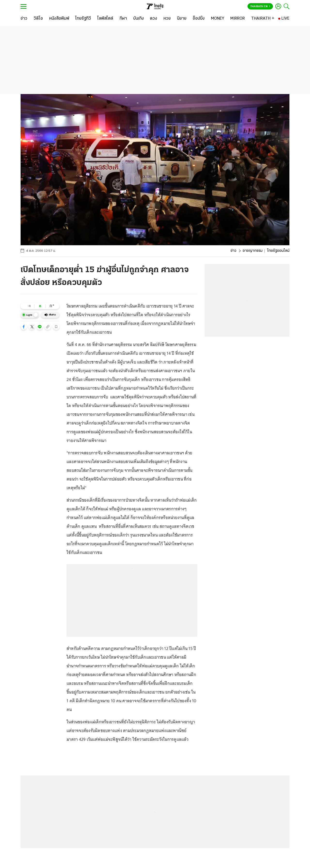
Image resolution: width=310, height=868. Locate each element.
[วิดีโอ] (38, 19)
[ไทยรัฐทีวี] (83, 19)
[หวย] (167, 19)
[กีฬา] (123, 19)
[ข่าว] (24, 19)
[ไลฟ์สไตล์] (105, 19)
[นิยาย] (182, 19)
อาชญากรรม (253, 251)
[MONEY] (218, 19)
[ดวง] (154, 19)
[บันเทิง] (139, 19)
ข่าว (233, 251)
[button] (24, 327)
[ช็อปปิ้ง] (199, 19)
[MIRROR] (238, 19)
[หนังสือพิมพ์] (59, 19)
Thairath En (260, 7)
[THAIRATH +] (263, 19)
